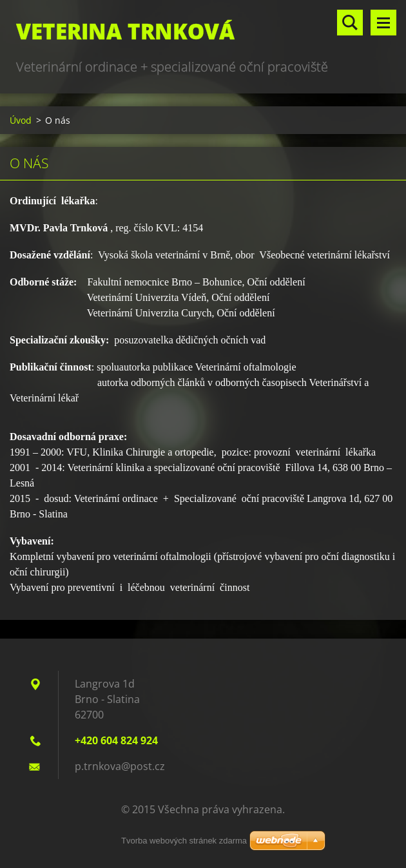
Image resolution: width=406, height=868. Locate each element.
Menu (383, 23)
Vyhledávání (350, 23)
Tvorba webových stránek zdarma (184, 841)
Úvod (21, 120)
